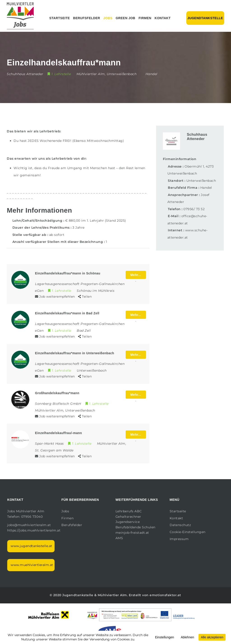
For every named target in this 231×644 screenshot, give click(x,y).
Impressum (179, 539)
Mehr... (136, 275)
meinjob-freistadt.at (132, 533)
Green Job (126, 18)
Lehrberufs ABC (129, 511)
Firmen (145, 18)
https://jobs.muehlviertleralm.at (34, 530)
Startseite (59, 18)
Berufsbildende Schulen (135, 527)
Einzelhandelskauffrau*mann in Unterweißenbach (75, 353)
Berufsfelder (87, 18)
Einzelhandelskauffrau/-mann (58, 433)
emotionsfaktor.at (165, 595)
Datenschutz (180, 525)
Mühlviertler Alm (112, 595)
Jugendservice (128, 522)
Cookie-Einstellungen (188, 532)
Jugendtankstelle (205, 18)
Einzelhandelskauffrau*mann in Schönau (68, 273)
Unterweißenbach (201, 181)
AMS (119, 538)
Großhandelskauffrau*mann (57, 393)
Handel (151, 74)
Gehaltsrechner (128, 517)
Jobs (108, 18)
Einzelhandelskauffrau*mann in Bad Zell (67, 313)
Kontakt (163, 18)
